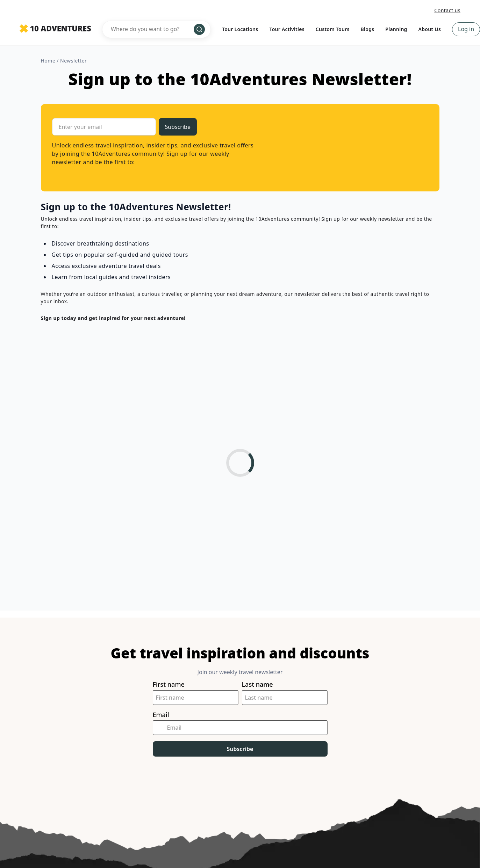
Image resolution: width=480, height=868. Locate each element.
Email (161, 715)
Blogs (368, 29)
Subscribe (240, 749)
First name (169, 684)
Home (48, 61)
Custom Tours (333, 29)
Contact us (447, 10)
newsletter (73, 61)
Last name (257, 684)
